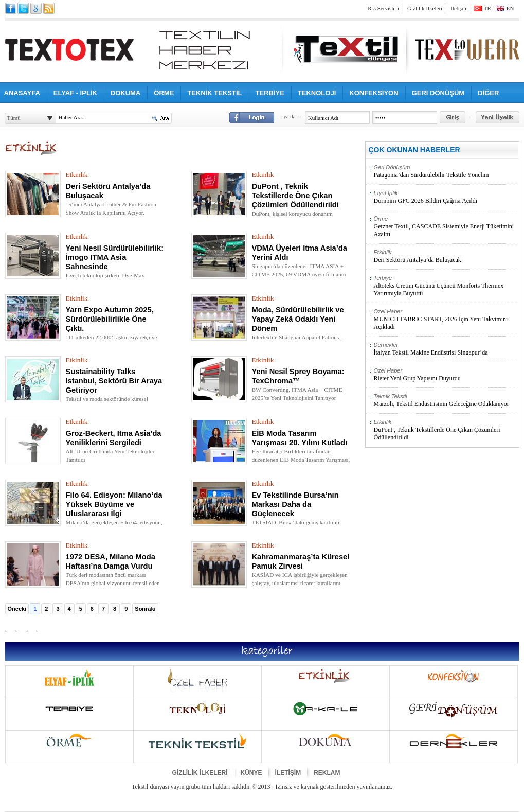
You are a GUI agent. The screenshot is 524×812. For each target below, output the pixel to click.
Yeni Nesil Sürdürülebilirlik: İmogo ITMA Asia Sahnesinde (115, 257)
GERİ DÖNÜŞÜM (438, 93)
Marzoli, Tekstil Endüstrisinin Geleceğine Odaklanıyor (446, 400)
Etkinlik (77, 175)
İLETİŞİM (288, 773)
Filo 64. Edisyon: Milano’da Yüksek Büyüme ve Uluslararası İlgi (114, 504)
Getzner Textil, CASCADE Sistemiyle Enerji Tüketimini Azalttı (446, 227)
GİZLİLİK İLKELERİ (200, 773)
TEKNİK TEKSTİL (214, 93)
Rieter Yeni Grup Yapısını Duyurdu (446, 375)
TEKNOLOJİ (317, 93)
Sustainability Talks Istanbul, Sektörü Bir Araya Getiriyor (114, 381)
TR (487, 8)
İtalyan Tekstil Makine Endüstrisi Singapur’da (446, 349)
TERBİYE (270, 93)
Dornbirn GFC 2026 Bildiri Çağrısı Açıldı (446, 197)
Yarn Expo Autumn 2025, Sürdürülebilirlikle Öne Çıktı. (110, 319)
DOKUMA (126, 93)
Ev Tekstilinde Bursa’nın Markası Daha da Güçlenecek (295, 504)
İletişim (459, 8)
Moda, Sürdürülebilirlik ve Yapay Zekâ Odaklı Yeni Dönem (298, 319)
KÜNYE (251, 773)
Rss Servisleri (383, 8)
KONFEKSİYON (374, 93)
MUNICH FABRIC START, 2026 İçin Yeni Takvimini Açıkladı (446, 319)
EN (510, 8)
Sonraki (145, 609)
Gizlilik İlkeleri (425, 8)
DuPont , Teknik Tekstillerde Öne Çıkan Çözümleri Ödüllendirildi (295, 196)
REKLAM (327, 773)
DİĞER (488, 93)
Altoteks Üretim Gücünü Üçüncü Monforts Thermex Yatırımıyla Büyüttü (446, 286)
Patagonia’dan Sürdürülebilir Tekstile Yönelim (446, 171)
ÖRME (164, 93)
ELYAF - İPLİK (75, 93)
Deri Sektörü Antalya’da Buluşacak (446, 256)
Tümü (14, 118)
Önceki (17, 609)
